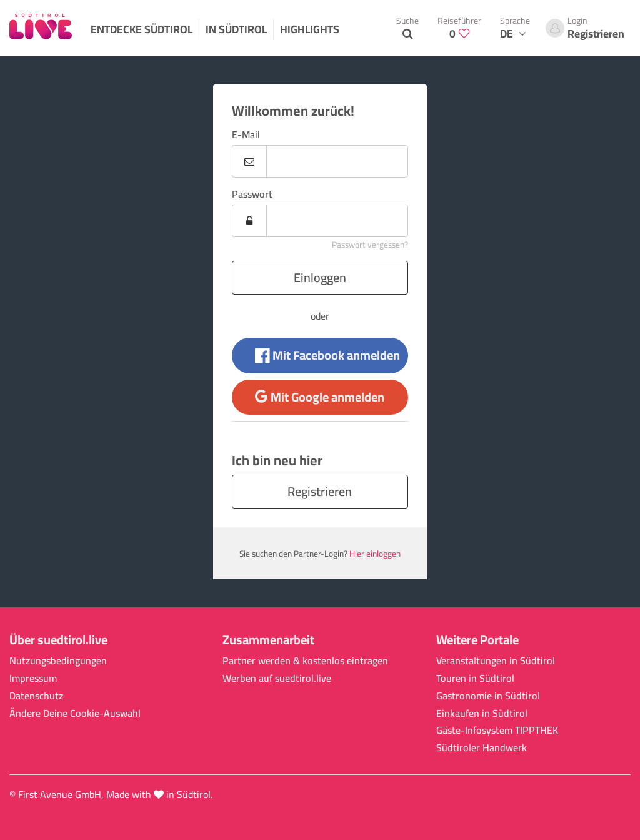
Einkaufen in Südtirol (482, 713)
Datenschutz (36, 696)
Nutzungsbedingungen (58, 661)
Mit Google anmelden (320, 397)
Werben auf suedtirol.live (277, 678)
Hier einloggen (375, 554)
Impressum (33, 678)
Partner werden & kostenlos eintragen (305, 661)
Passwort (252, 194)
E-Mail (246, 135)
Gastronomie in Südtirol (488, 696)
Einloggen (320, 277)
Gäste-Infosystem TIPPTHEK (497, 730)
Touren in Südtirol (475, 678)
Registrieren (320, 491)
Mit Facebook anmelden (327, 355)
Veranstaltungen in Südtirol (496, 661)
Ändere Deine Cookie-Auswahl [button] (75, 713)
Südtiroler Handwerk (482, 748)
